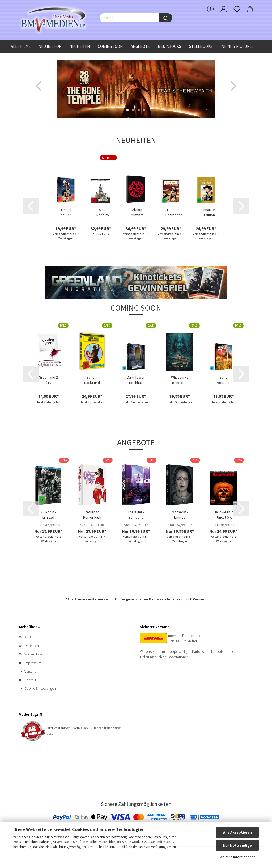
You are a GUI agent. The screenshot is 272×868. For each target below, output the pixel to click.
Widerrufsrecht (35, 654)
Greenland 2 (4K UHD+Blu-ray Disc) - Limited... (48, 379)
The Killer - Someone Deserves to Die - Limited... (136, 514)
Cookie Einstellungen (40, 688)
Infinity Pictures (237, 46)
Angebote (140, 46)
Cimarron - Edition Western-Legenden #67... (209, 212)
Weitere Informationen (238, 857)
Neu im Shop (50, 46)
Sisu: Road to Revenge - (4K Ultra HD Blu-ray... (103, 212)
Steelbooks (201, 46)
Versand (200, 599)
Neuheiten (80, 46)
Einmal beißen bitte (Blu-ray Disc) (66, 212)
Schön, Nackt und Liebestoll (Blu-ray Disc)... (92, 379)
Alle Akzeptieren (237, 832)
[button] (39, 86)
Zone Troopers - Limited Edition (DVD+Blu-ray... (223, 379)
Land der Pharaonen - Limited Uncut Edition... (174, 212)
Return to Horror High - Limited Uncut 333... (92, 514)
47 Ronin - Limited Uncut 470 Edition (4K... (48, 514)
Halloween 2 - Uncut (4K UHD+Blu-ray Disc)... (223, 514)
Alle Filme (21, 46)
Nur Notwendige (237, 845)
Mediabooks (169, 46)
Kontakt (30, 680)
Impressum (33, 663)
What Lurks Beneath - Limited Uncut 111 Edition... (180, 379)
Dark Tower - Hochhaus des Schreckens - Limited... (136, 379)
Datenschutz (34, 646)
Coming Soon (110, 46)
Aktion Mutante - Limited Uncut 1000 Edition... (137, 212)
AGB (28, 637)
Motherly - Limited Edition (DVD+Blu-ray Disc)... (180, 514)
